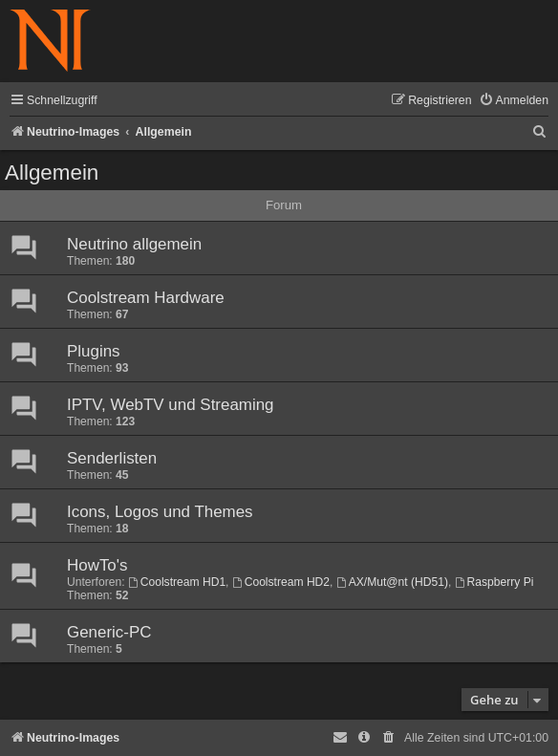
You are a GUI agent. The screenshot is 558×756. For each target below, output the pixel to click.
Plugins (94, 351)
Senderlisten (112, 458)
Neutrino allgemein (134, 244)
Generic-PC (109, 632)
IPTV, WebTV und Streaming (171, 405)
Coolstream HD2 (281, 582)
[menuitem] (514, 101)
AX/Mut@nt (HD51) (392, 582)
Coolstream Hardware (146, 298)
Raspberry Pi (494, 582)
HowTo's (97, 565)
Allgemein (52, 173)
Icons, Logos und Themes (160, 512)
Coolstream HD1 (177, 582)
